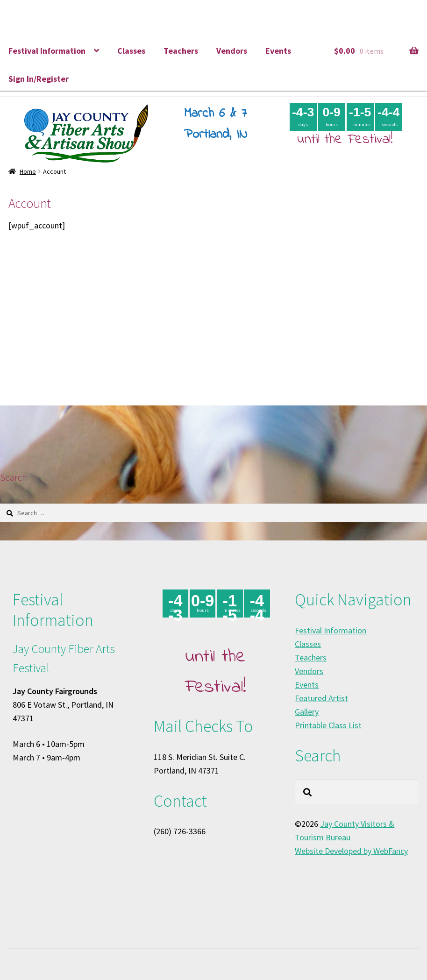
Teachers (181, 51)
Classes (131, 51)
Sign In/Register (39, 79)
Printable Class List (328, 725)
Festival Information (47, 51)
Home (28, 171)
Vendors (232, 51)
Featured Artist (321, 698)
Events (278, 51)
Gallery (307, 712)
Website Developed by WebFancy (351, 851)
